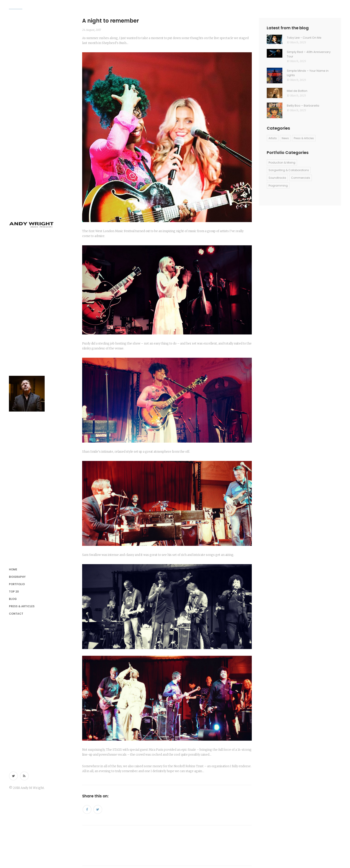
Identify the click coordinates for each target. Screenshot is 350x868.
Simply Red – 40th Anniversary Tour (309, 54)
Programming (278, 186)
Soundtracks (277, 178)
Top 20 (14, 592)
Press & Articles (22, 606)
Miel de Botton (297, 91)
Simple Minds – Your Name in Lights (308, 73)
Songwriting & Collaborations (289, 170)
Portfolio (17, 584)
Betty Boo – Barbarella (303, 106)
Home (13, 569)
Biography (17, 577)
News (285, 138)
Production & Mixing (282, 163)
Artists (273, 138)
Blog (13, 599)
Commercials (301, 178)
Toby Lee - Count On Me (304, 38)
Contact (16, 614)
